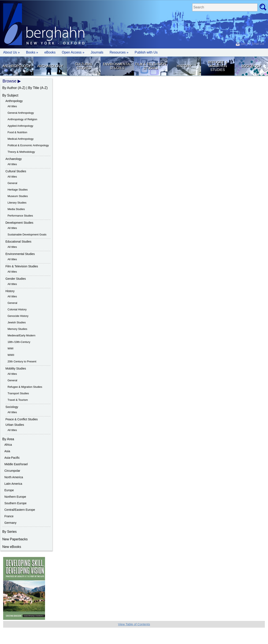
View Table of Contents (134, 624)
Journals (97, 52)
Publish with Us (146, 52)
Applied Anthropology (20, 126)
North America (14, 477)
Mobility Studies (16, 368)
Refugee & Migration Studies (218, 66)
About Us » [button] (11, 52)
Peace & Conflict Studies (22, 419)
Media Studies (16, 209)
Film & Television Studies (151, 66)
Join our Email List (250, 44)
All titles (12, 106)
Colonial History (17, 309)
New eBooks (12, 547)
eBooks (50, 52)
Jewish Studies (17, 322)
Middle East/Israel (16, 464)
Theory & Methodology (21, 152)
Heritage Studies (18, 190)
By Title (33, 88)
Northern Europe (15, 497)
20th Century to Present (22, 361)
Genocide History (18, 316)
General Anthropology (21, 113)
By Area (8, 439)
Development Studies (19, 223)
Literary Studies (17, 203)
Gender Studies (16, 279)
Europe (9, 490)
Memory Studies (17, 329)
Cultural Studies (84, 66)
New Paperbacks (15, 539)
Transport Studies (18, 393)
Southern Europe (15, 503)
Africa (8, 445)
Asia (7, 451)
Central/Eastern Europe (20, 510)
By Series (9, 532)
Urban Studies (15, 425)
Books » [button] (32, 52)
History (184, 66)
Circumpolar (12, 471)
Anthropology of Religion (22, 119)
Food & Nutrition (17, 132)
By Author (10, 88)
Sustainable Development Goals (27, 234)
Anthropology (17, 66)
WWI (10, 348)
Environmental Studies (117, 66)
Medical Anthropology (21, 139)
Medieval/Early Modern (21, 335)
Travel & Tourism (18, 400)
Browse (10, 81)
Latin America (13, 484)
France (9, 516)
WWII (11, 355)
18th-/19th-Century (19, 342)
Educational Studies (18, 242)
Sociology (251, 66)
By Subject (10, 95)
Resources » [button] (119, 52)
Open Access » (73, 52)
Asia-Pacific (12, 458)
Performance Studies (20, 216)
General (12, 183)
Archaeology (50, 66)
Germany (10, 523)
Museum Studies (18, 196)
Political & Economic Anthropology (28, 145)
